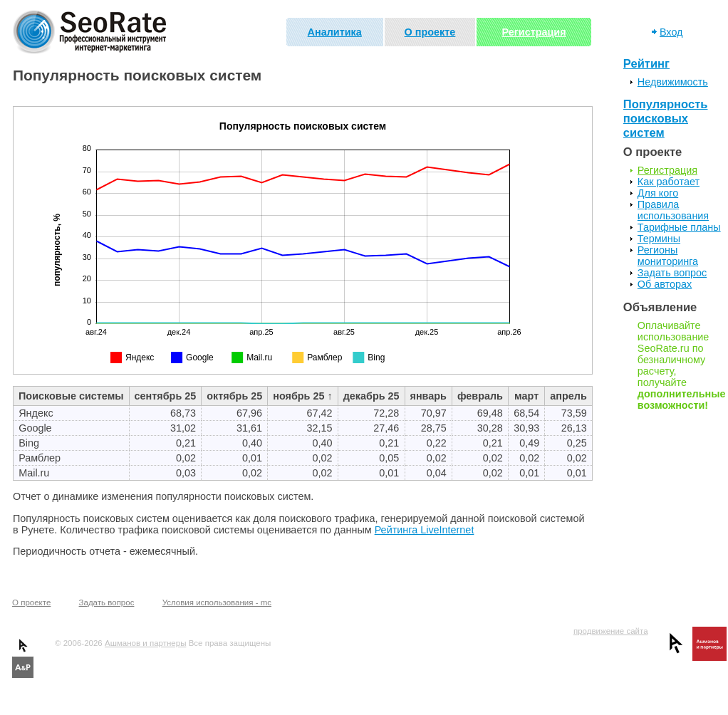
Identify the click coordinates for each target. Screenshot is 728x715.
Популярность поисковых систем (666, 119)
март (526, 396)
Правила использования (673, 210)
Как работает (669, 182)
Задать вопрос (672, 273)
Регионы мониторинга (668, 256)
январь (428, 396)
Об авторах (665, 284)
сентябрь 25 (166, 396)
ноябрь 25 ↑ (302, 396)
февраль (480, 396)
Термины (659, 239)
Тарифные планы (679, 227)
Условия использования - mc (217, 602)
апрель (568, 396)
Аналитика (335, 32)
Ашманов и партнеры (145, 643)
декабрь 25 (371, 396)
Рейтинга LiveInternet (425, 530)
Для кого (658, 193)
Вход (671, 32)
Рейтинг (646, 64)
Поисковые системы (71, 396)
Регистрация (534, 32)
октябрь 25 (234, 396)
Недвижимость (673, 82)
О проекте (430, 32)
